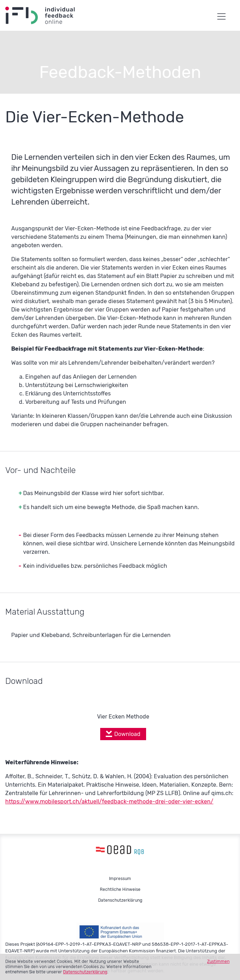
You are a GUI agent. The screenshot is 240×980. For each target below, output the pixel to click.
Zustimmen (218, 961)
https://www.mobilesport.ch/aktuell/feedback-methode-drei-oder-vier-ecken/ (109, 802)
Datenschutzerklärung (85, 972)
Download (127, 734)
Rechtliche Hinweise (120, 889)
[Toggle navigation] (221, 15)
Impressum (120, 879)
